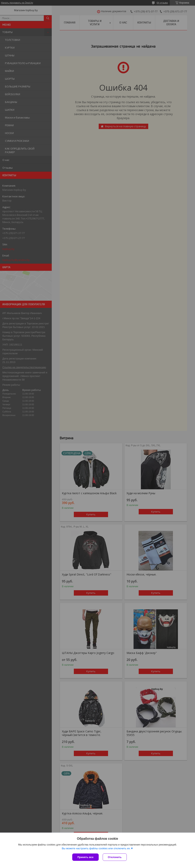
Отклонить (115, 857)
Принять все (85, 857)
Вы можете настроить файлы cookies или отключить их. (96, 848)
